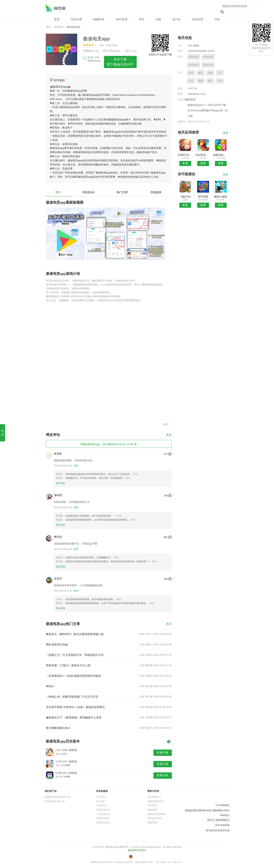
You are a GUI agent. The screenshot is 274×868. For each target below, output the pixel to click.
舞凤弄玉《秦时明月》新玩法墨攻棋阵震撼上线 (75, 634)
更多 (169, 435)
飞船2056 (185, 197)
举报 (2, 433)
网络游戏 (208, 65)
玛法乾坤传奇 (203, 155)
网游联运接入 (103, 818)
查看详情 (163, 753)
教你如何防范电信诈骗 (218, 830)
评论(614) (88, 192)
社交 (191, 81)
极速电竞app (55, 8)
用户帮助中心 (155, 797)
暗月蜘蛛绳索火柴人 (58, 728)
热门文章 (122, 192)
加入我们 (101, 801)
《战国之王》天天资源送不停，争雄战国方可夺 (75, 655)
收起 (167, 424)
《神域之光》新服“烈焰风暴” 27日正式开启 (72, 697)
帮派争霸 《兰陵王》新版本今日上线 (68, 665)
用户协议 (152, 805)
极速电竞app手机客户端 (58, 797)
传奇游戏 (208, 57)
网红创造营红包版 (57, 645)
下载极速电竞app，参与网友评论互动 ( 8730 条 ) (109, 444)
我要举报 (152, 823)
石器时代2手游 (185, 155)
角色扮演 (193, 65)
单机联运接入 (103, 823)
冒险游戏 (193, 57)
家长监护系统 (155, 818)
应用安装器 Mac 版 (55, 801)
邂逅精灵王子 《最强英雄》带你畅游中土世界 (74, 717)
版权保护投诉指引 (157, 814)
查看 (185, 163)
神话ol (50, 686)
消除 (210, 73)
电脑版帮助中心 (156, 801)
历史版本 (156, 192)
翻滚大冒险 (221, 197)
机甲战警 (203, 197)
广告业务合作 (103, 814)
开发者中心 (102, 805)
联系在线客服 (222, 825)
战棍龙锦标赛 (221, 155)
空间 (220, 81)
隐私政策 (191, 99)
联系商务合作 (103, 810)
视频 (201, 81)
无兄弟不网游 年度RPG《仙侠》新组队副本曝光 (75, 707)
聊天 (210, 81)
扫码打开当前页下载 (160, 55)
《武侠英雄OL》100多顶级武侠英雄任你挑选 (73, 676)
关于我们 (101, 797)
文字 (220, 73)
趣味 (201, 73)
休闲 (191, 73)
